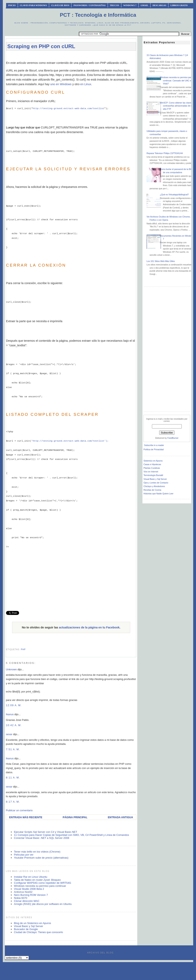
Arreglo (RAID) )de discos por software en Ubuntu (43, 904)
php (23, 649)
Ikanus (10, 714)
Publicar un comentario (19, 810)
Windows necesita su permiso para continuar (40, 886)
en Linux (86, 84)
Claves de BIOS (60, 5)
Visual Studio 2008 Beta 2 (29, 889)
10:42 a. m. (14, 725)
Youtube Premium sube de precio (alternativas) (41, 858)
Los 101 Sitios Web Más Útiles (161, 261)
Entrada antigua (120, 817)
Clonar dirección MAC (27, 901)
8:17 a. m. (13, 802)
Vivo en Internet (151, 472)
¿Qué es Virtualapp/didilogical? (174, 195)
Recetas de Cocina (152, 490)
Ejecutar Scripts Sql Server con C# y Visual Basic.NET (45, 832)
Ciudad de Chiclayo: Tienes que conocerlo (38, 932)
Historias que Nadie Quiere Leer (158, 494)
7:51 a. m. (13, 749)
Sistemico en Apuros (153, 461)
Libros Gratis (179, 5)
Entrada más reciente (26, 817)
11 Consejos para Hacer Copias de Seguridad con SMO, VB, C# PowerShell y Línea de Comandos (71, 835)
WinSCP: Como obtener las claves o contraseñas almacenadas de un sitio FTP (177, 106)
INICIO (12, 5)
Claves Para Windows (33, 5)
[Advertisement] (79, 56)
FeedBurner (173, 438)
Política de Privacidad (154, 450)
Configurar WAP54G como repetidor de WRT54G (42, 883)
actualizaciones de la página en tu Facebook (89, 627)
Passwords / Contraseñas (89, 5)
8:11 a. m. (13, 778)
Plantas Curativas (152, 468)
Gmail (145, 5)
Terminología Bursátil (153, 475)
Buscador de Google (26, 929)
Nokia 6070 (21, 898)
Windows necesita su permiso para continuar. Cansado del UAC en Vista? (176, 81)
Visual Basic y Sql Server (28, 926)
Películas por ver (24, 855)
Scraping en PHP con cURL (41, 46)
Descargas (159, 5)
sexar (9, 734)
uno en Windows (61, 84)
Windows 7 (130, 5)
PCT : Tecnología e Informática (98, 15)
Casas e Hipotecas (152, 464)
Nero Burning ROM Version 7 (31, 895)
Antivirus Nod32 (23, 892)
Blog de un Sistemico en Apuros (32, 923)
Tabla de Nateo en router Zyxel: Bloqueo (37, 880)
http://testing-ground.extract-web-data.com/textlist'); (71, 441)
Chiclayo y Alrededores (154, 486)
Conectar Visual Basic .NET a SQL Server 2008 (41, 838)
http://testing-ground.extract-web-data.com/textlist (69, 108)
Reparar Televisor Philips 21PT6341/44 (165, 153)
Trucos (115, 5)
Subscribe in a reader (154, 445)
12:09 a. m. (14, 705)
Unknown (11, 669)
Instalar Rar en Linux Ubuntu (30, 877)
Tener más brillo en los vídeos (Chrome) (37, 852)
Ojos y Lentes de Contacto (156, 483)
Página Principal (75, 817)
